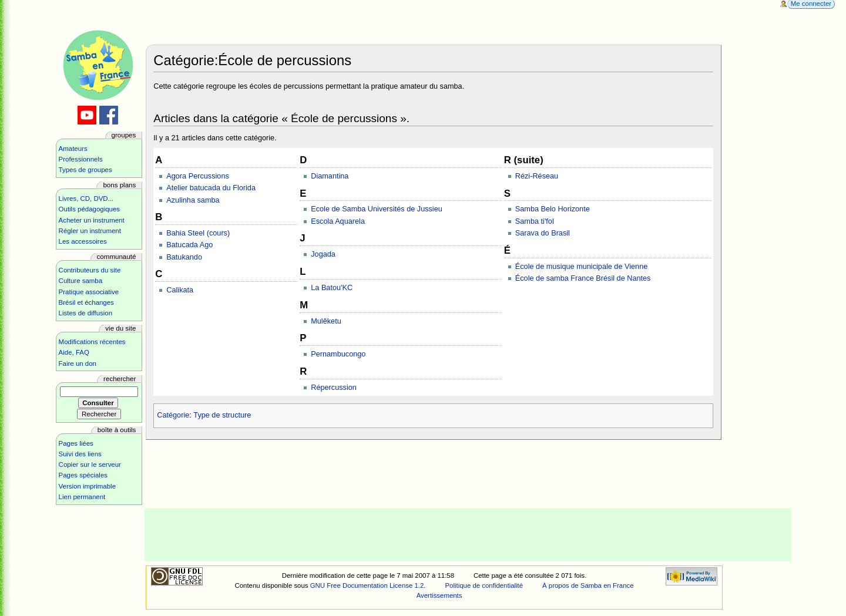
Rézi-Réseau (537, 176)
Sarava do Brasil (543, 233)
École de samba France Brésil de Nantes (583, 278)
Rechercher (120, 379)
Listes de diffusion (85, 313)
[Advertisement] (468, 535)
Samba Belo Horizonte (553, 209)
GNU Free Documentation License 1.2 (367, 585)
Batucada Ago (189, 245)
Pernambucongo (338, 354)
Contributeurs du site (90, 270)
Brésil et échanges (86, 302)
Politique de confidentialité (484, 585)
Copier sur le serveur (90, 464)
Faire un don (78, 363)
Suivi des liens (80, 454)
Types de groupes (85, 170)
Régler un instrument (90, 231)
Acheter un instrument (92, 220)
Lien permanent (82, 497)
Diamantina (330, 176)
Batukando (184, 257)
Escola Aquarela (338, 221)
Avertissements (439, 595)
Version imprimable (87, 486)
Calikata (180, 290)
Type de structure (222, 415)
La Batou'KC (332, 288)
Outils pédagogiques (89, 209)
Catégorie (173, 415)
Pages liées (76, 443)
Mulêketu (326, 321)
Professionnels (81, 159)
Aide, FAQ (74, 352)
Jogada (323, 254)
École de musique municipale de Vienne (581, 267)
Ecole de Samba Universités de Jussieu (377, 209)
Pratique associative (89, 292)
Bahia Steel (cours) (198, 233)
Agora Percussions (198, 176)
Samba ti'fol (535, 221)
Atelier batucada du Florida (211, 188)
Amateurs (73, 149)
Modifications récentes (92, 342)
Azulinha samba (193, 200)
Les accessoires (83, 241)
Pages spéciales (83, 475)
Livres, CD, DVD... (86, 198)
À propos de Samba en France (588, 585)
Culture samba (80, 281)
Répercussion (334, 388)
